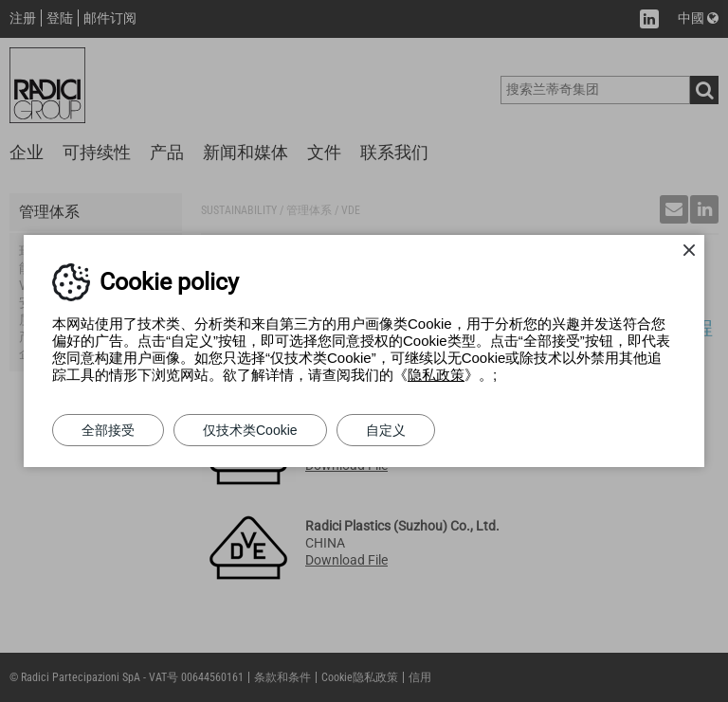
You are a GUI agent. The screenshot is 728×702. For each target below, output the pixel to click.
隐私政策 (436, 375)
